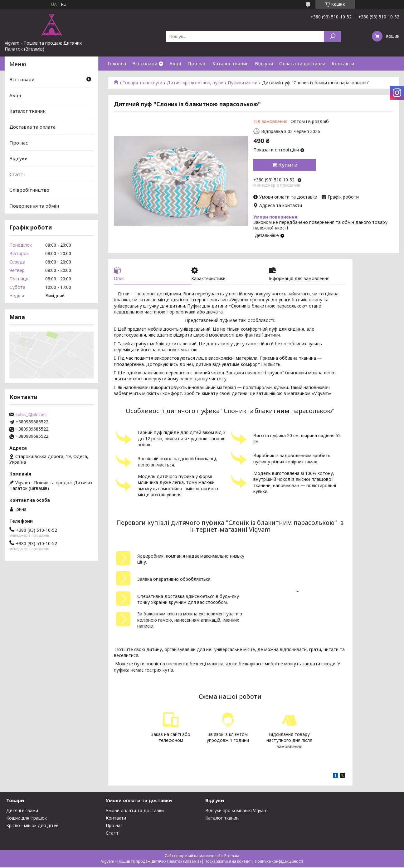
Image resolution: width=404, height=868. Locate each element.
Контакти (343, 63)
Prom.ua (232, 856)
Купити (288, 165)
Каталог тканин (231, 63)
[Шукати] (332, 36)
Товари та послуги (142, 83)
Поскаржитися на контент (228, 862)
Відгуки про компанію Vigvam (236, 811)
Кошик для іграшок (27, 819)
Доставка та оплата (32, 127)
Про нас (197, 63)
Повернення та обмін (34, 206)
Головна (117, 63)
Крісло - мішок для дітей (32, 826)
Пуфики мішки (243, 83)
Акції (175, 63)
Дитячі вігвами (22, 811)
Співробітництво (29, 190)
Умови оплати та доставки (135, 811)
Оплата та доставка (302, 63)
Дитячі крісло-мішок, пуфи (195, 83)
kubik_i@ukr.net (31, 415)
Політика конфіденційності (279, 862)
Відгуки (264, 63)
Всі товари (145, 63)
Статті (17, 174)
